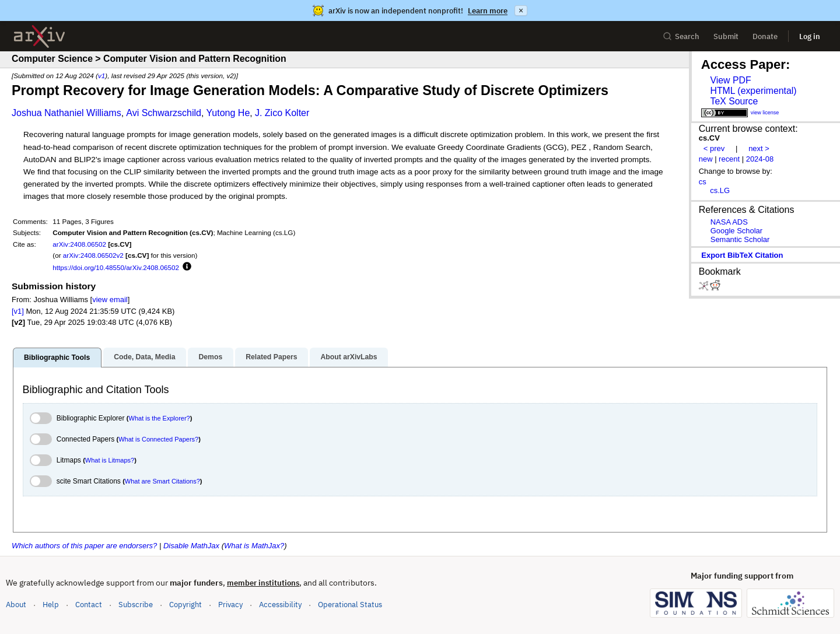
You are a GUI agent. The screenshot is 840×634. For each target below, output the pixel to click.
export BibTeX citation (742, 255)
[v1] (18, 311)
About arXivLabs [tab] (349, 357)
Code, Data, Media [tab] (144, 357)
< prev (714, 148)
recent (729, 159)
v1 (101, 76)
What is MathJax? (254, 546)
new (706, 159)
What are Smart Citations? (162, 481)
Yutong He (228, 113)
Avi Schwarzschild (164, 113)
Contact (89, 605)
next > (759, 148)
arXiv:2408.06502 (79, 244)
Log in (810, 36)
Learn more (488, 11)
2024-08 (760, 159)
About (16, 605)
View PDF (730, 80)
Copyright (185, 605)
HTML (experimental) (753, 91)
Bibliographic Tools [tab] (57, 358)
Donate (765, 36)
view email (110, 300)
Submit (726, 36)
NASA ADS (729, 222)
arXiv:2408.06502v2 (93, 255)
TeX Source (734, 101)
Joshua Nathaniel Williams (66, 113)
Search (681, 36)
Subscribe (136, 605)
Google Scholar (736, 231)
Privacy (230, 605)
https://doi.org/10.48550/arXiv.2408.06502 (116, 267)
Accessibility (280, 605)
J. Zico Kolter (282, 113)
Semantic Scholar (740, 239)
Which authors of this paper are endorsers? (84, 546)
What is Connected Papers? (158, 439)
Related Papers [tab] (271, 357)
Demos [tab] (210, 357)
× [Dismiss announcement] (521, 10)
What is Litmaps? (110, 460)
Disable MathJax (191, 546)
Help (51, 605)
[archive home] (39, 36)
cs (703, 182)
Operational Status (350, 604)
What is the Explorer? (160, 418)
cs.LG (720, 190)
